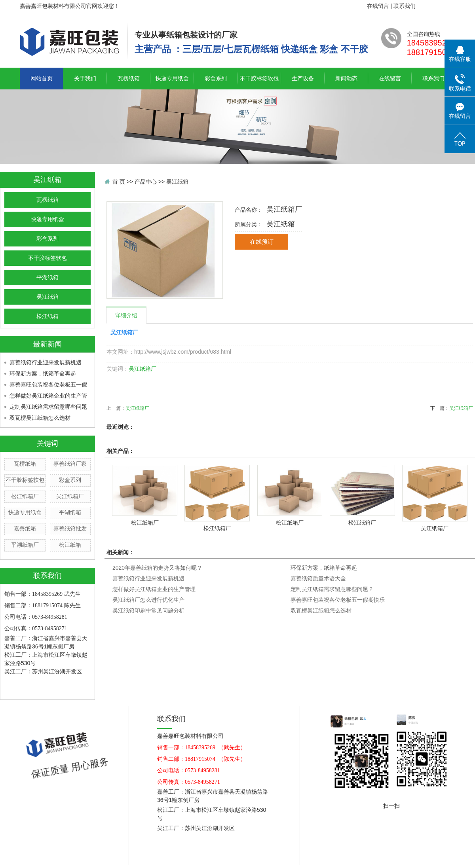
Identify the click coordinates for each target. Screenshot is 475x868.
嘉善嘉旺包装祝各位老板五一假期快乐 (338, 600)
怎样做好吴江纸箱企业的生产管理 (154, 589)
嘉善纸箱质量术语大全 (318, 578)
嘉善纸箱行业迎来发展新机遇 (46, 362)
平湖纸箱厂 (25, 545)
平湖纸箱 (47, 278)
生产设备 (303, 78)
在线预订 (262, 242)
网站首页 (42, 78)
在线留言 (378, 6)
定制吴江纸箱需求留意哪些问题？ (332, 589)
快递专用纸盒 (172, 78)
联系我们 (405, 6)
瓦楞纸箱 (129, 78)
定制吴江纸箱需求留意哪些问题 (48, 407)
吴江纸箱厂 (70, 496)
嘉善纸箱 (25, 529)
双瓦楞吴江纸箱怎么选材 (40, 418)
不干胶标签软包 (259, 78)
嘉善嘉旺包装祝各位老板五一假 (48, 385)
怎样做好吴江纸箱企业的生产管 (48, 396)
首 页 (119, 182)
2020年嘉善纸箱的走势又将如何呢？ (157, 568)
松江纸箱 (47, 316)
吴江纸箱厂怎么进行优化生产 (148, 600)
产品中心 (146, 182)
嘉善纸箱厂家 (70, 464)
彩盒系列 (216, 78)
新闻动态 (346, 78)
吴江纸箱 (47, 297)
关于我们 (85, 78)
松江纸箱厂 (25, 496)
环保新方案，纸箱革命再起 (43, 373)
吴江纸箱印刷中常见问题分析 (148, 610)
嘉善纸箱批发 (70, 529)
